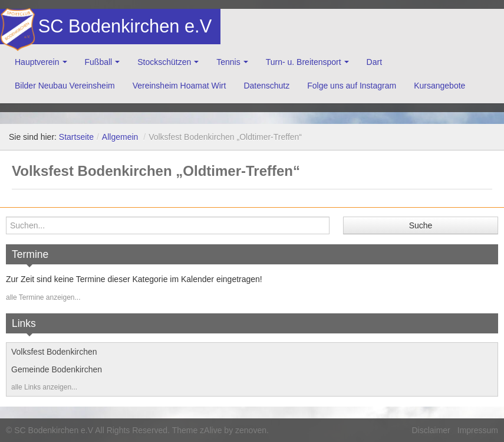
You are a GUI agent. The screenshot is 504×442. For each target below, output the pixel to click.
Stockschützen (164, 62)
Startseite (76, 137)
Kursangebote (439, 86)
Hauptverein (37, 62)
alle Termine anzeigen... (43, 297)
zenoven (251, 430)
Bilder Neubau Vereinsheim (65, 86)
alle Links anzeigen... (44, 387)
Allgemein (120, 137)
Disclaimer (431, 430)
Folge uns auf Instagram (352, 86)
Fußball (99, 62)
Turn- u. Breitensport (304, 62)
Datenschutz (266, 86)
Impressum (478, 430)
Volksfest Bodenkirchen (54, 352)
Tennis (228, 62)
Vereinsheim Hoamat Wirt (179, 86)
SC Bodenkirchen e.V (124, 26)
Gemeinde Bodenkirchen (57, 369)
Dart (374, 62)
